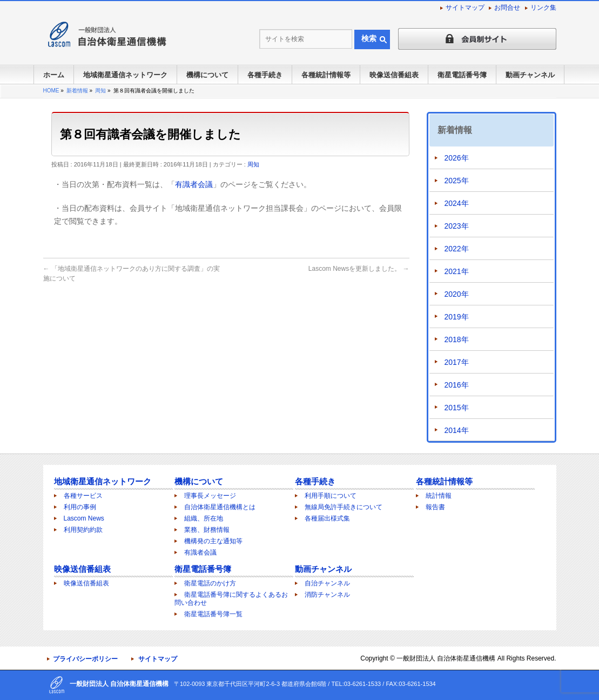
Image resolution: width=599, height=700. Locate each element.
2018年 (457, 339)
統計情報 (439, 496)
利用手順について (331, 496)
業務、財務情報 (207, 530)
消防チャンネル (327, 595)
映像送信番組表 (82, 569)
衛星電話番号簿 (203, 569)
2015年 (457, 408)
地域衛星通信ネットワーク (103, 481)
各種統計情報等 (444, 481)
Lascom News (84, 518)
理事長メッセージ (210, 496)
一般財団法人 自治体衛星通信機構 (446, 658)
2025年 (457, 181)
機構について (199, 481)
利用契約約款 (83, 530)
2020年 (457, 294)
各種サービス (83, 496)
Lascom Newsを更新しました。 (359, 269)
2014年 (457, 430)
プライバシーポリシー (85, 659)
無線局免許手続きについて (344, 507)
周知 (253, 164)
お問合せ (507, 8)
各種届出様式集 (327, 518)
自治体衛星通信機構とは (220, 507)
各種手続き (315, 481)
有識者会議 (194, 184)
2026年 (457, 158)
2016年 (457, 385)
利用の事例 (80, 507)
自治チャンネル (327, 583)
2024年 (457, 203)
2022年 (457, 249)
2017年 (457, 362)
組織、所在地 (204, 518)
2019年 (457, 317)
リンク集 (543, 8)
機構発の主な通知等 (213, 541)
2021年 (457, 271)
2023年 (457, 226)
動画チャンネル (323, 569)
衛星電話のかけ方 (210, 583)
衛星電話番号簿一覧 (213, 614)
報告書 (435, 507)
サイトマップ (465, 8)
